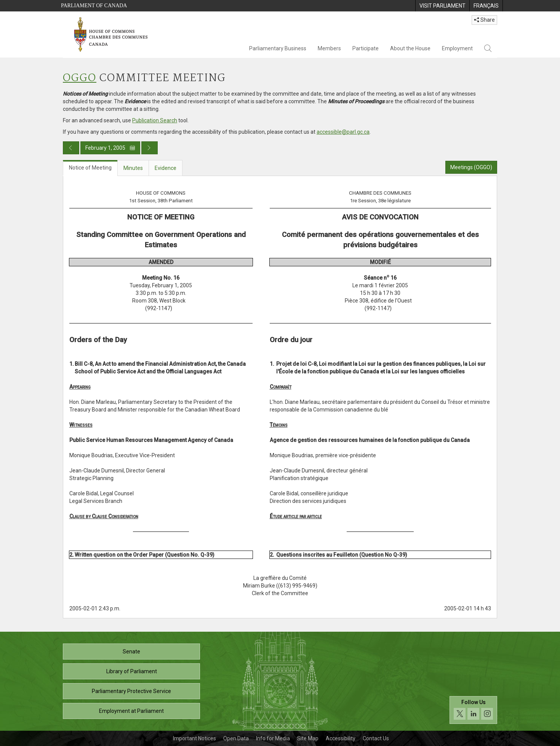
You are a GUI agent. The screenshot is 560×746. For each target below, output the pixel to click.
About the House (410, 48)
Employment (457, 48)
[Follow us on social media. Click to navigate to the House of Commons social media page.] (473, 710)
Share (484, 20)
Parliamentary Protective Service (131, 691)
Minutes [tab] (133, 168)
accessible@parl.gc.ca (343, 132)
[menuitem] (442, 6)
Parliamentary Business (278, 48)
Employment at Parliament (131, 711)
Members (329, 48)
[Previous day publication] (71, 148)
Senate (131, 652)
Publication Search (155, 120)
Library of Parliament (132, 671)
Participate (366, 48)
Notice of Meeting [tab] (90, 168)
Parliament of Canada (94, 6)
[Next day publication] (150, 148)
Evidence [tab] (166, 168)
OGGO (80, 78)
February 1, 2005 (110, 148)
